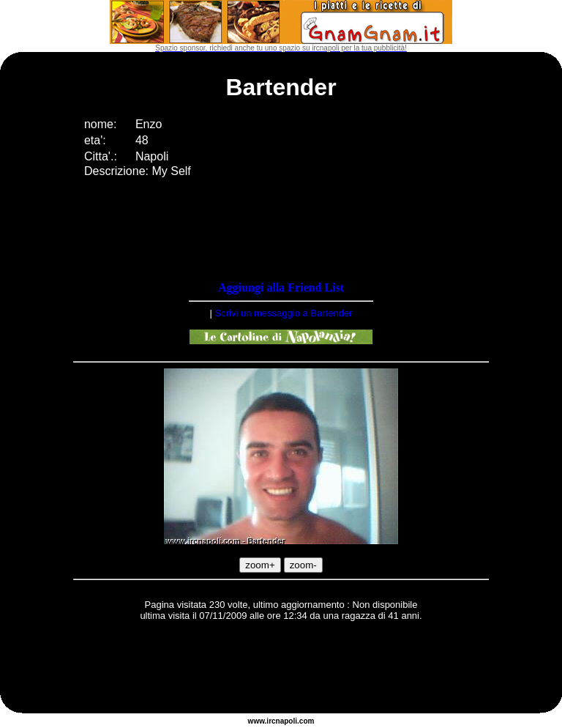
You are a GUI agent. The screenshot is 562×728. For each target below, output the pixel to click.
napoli (286, 721)
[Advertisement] (281, 669)
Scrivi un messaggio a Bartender (284, 313)
